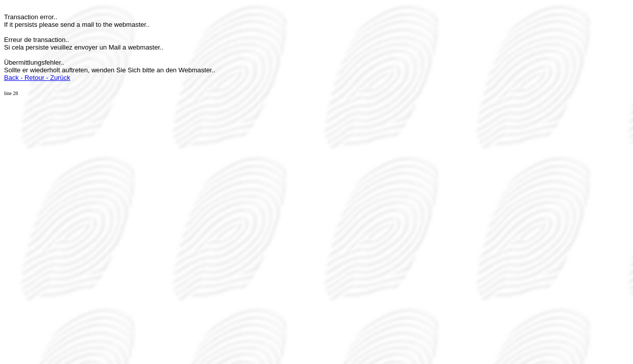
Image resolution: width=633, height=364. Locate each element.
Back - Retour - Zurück (37, 78)
